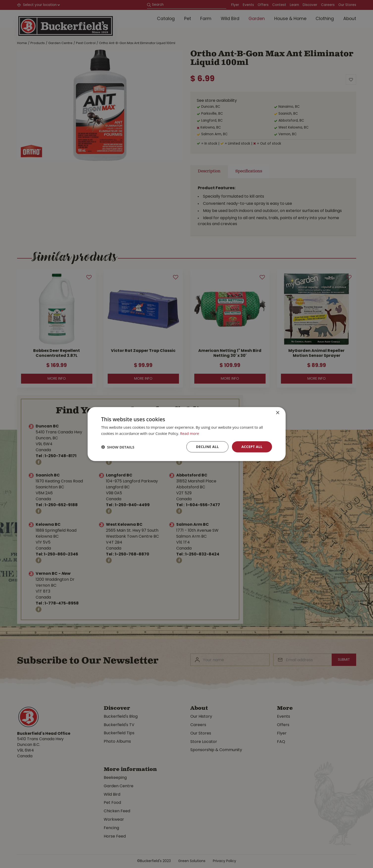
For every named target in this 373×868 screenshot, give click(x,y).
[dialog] (186, 434)
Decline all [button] (207, 447)
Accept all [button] (252, 447)
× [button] (278, 413)
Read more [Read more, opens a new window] (190, 433)
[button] (118, 447)
